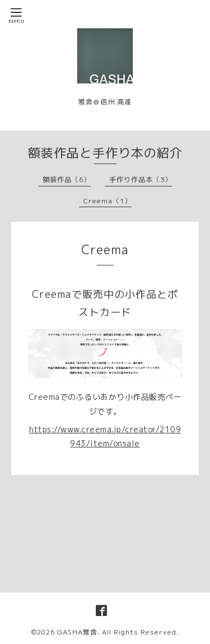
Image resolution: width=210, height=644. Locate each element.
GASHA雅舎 (77, 632)
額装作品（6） (67, 179)
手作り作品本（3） (141, 179)
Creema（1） (108, 201)
